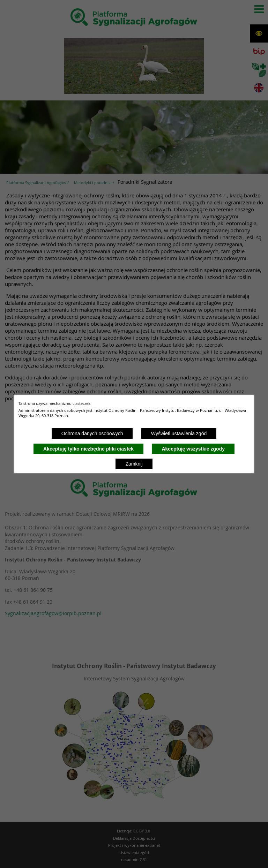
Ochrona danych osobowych (92, 433)
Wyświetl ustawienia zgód (179, 433)
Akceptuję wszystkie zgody (193, 449)
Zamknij (134, 464)
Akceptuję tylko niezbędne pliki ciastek (88, 449)
